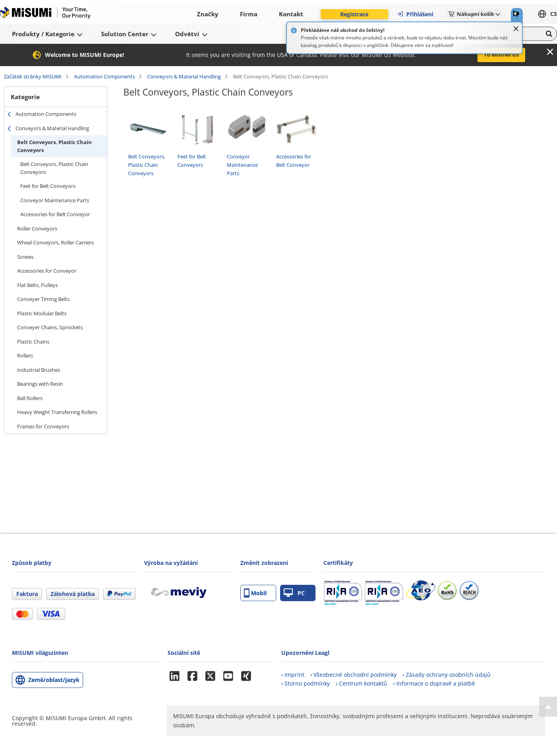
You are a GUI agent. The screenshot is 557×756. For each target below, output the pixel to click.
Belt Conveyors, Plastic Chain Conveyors (55, 146)
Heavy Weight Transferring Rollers (57, 412)
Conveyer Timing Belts (43, 299)
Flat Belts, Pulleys (37, 285)
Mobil (255, 593)
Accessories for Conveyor (47, 271)
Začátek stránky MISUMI (33, 76)
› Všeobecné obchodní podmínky (353, 675)
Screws (25, 257)
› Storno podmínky (306, 683)
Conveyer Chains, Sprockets (50, 327)
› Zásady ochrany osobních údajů (447, 675)
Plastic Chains (33, 342)
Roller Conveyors (37, 229)
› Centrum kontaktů (361, 683)
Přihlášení (415, 14)
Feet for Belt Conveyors (48, 186)
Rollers (25, 356)
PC (294, 593)
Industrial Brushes (39, 370)
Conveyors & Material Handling (184, 76)
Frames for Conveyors (43, 426)
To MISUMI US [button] (501, 55)
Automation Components (104, 76)
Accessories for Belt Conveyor (55, 214)
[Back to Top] (548, 707)
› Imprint (293, 675)
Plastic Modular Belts (42, 313)
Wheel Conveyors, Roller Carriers (56, 242)
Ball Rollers (30, 398)
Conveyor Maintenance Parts (55, 200)
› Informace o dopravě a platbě (434, 683)
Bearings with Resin (40, 384)
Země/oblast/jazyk (54, 680)
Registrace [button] (354, 14)
